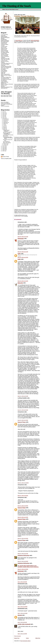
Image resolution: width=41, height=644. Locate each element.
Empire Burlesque (5, 50)
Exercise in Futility (5, 51)
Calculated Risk (4, 42)
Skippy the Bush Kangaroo (6, 75)
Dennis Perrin (4, 47)
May (4, 127)
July (4, 125)
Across (5, 102)
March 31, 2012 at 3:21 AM (23, 396)
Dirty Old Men (5, 136)
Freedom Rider (4, 53)
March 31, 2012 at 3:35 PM (23, 506)
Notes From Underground (6, 67)
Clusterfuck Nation (5, 44)
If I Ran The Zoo (4, 60)
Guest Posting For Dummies (8, 135)
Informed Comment (5, 61)
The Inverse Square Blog (6, 77)
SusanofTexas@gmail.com (7, 29)
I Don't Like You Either (5, 59)
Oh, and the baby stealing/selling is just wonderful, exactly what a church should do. (28, 566)
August (5, 123)
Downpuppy (21, 239)
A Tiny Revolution (4, 35)
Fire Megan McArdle (5, 52)
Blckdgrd (3, 39)
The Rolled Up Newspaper (6, 79)
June (4, 126)
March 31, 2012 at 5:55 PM (23, 569)
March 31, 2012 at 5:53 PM (23, 561)
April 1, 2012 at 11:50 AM (22, 607)
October (5, 121)
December (5, 119)
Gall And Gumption (5, 54)
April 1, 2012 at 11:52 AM (22, 613)
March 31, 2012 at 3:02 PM (23, 496)
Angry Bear (3, 36)
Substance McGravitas (24, 555)
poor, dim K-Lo (19, 40)
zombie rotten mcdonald (24, 624)
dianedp (20, 615)
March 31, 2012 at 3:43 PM (23, 517)
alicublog (3, 86)
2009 (3, 148)
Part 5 (2, 96)
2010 (3, 147)
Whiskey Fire (4, 83)
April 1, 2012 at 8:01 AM (22, 582)
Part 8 (10, 96)
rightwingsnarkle (4, 88)
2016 (3, 113)
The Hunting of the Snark (16, 6)
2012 (3, 118)
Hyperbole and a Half (5, 58)
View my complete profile (6, 159)
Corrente (3, 45)
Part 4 (10, 95)
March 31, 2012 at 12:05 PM (23, 483)
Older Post (38, 638)
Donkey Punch (4, 49)
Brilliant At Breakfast (5, 41)
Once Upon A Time (5, 68)
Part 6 (5, 96)
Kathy (19, 254)
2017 (3, 112)
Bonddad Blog (4, 40)
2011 (3, 146)
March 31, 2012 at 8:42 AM (23, 410)
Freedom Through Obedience (6, 131)
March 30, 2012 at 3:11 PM (23, 252)
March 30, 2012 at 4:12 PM (23, 281)
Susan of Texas (22, 422)
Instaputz (3, 62)
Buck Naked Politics (5, 41)
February (5, 144)
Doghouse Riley (4, 48)
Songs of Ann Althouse (5, 103)
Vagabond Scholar (5, 82)
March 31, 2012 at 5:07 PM (23, 554)
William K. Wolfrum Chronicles (7, 84)
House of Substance (5, 56)
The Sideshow (4, 80)
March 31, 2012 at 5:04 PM (23, 538)
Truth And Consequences (8, 132)
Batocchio (20, 283)
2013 (3, 117)
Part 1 (2, 95)
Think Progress (4, 81)
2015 (3, 114)
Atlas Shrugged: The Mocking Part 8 (7, 134)
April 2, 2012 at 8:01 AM (22, 622)
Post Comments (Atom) (25, 641)
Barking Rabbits (4, 37)
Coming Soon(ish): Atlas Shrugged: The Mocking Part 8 (8, 138)
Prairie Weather (4, 70)
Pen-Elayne (3, 69)
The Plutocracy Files (5, 78)
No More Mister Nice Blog (6, 66)
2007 (3, 151)
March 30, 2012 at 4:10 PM (23, 257)
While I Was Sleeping (7, 143)
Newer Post (17, 638)
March (5, 129)
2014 (3, 115)
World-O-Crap (4, 85)
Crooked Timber (4, 46)
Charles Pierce (4, 43)
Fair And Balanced (6, 142)
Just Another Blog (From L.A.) (7, 63)
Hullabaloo (3, 57)
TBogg (2, 76)
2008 (3, 150)
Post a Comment (17, 636)
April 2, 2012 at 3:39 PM (22, 634)
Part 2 (5, 95)
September (5, 122)
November (5, 120)
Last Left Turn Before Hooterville (5, 65)
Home (27, 638)
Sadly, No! (3, 73)
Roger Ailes (3, 72)
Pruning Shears (4, 71)
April (4, 128)
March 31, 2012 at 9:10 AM (23, 420)
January (5, 145)
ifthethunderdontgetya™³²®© (7, 87)
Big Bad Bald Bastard (5, 38)
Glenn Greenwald (4, 55)
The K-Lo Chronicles (5, 106)
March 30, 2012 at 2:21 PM (23, 237)
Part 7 (8, 96)
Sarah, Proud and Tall (5, 74)
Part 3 (8, 95)
